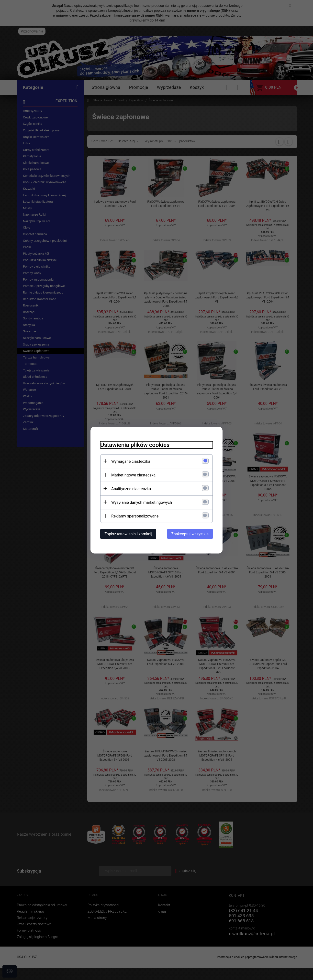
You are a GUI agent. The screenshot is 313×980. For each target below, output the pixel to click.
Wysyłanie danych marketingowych (142, 502)
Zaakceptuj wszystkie (190, 534)
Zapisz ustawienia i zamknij (128, 534)
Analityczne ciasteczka (131, 489)
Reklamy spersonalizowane (135, 516)
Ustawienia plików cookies (135, 445)
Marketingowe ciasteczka (133, 475)
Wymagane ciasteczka (131, 461)
